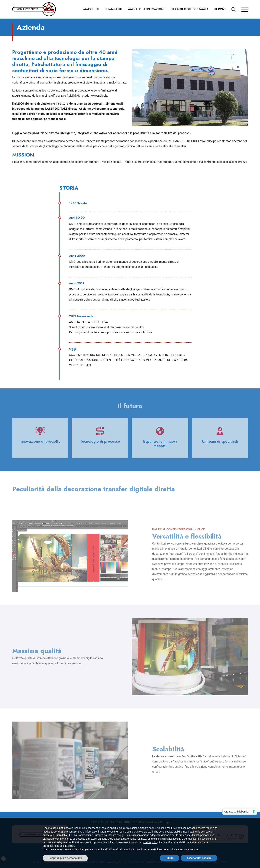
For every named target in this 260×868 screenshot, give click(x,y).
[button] (236, 9)
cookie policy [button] (151, 842)
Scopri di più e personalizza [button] (65, 858)
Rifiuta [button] (170, 858)
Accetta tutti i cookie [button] (199, 858)
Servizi (220, 9)
